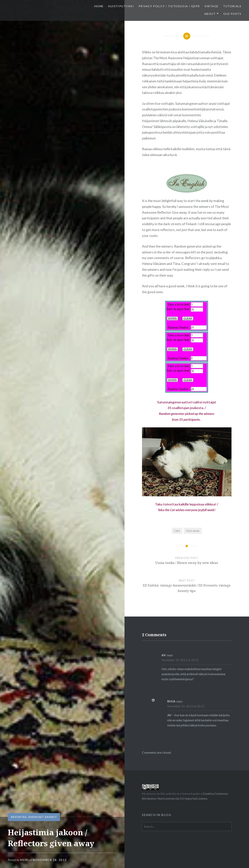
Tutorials (232, 6)
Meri (24, 860)
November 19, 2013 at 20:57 (186, 706)
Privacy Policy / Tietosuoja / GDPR (169, 6)
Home (99, 6)
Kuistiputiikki (121, 6)
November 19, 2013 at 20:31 (180, 660)
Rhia (171, 701)
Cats (177, 531)
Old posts (232, 14)
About (210, 14)
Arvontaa (19, 817)
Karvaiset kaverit (43, 817)
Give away (193, 531)
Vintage (212, 6)
